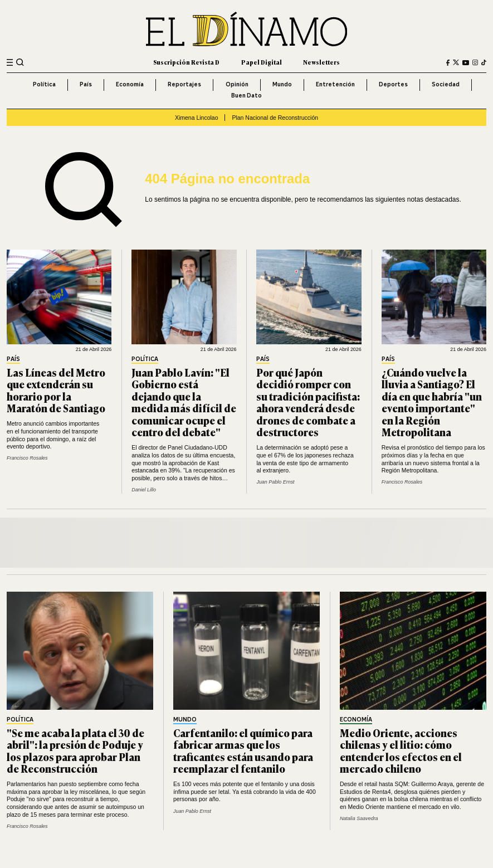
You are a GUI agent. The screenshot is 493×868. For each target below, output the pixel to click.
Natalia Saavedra (359, 818)
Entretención (335, 84)
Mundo (282, 84)
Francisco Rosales (27, 458)
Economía (130, 84)
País (86, 84)
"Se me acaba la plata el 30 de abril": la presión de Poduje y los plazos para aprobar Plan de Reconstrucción (75, 751)
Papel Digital (262, 62)
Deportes (393, 84)
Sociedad (446, 84)
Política (44, 84)
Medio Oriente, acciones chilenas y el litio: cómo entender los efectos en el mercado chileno (401, 751)
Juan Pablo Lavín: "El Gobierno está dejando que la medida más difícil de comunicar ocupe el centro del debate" (184, 402)
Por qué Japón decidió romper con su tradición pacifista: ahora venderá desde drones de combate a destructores (308, 402)
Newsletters (321, 62)
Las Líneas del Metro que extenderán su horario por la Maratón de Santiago (56, 390)
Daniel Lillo (144, 490)
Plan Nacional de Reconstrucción (275, 118)
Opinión (237, 84)
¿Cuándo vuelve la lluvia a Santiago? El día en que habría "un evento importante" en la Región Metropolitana (432, 402)
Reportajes (184, 84)
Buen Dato (246, 96)
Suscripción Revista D (186, 62)
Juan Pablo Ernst (275, 482)
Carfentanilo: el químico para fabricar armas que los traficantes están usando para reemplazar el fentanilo (243, 751)
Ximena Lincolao (197, 118)
